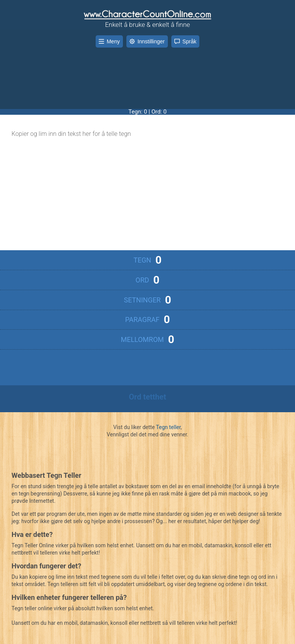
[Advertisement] (147, 73)
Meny (109, 41)
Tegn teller (168, 427)
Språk (186, 41)
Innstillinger (147, 41)
